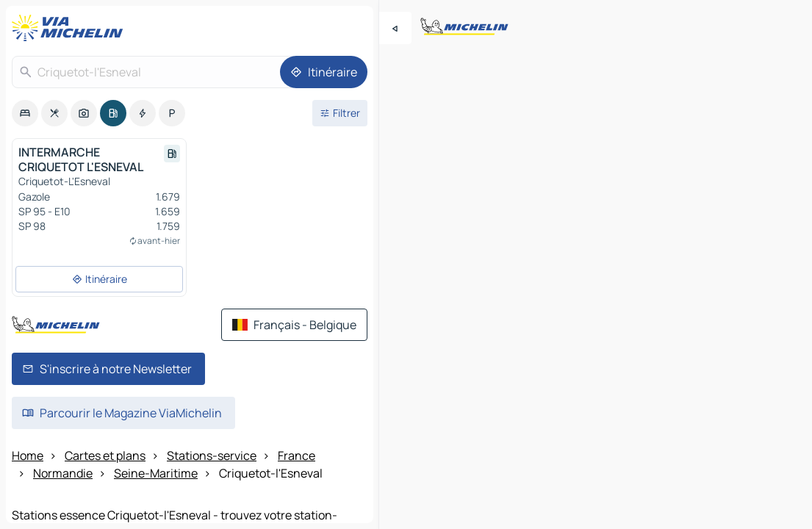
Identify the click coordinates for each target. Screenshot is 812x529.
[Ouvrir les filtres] (340, 113)
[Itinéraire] (324, 72)
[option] (25, 113)
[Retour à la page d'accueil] (71, 28)
